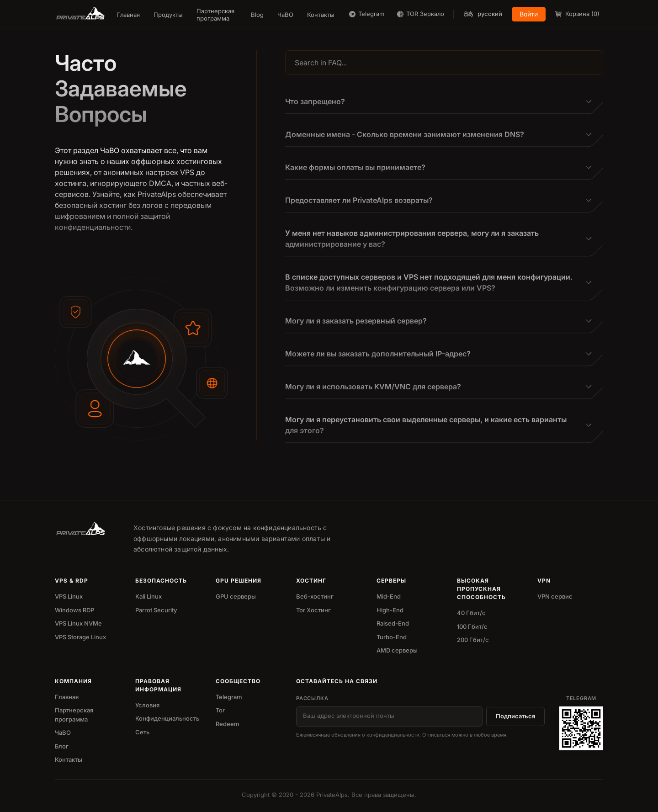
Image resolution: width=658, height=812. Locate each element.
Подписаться (515, 716)
